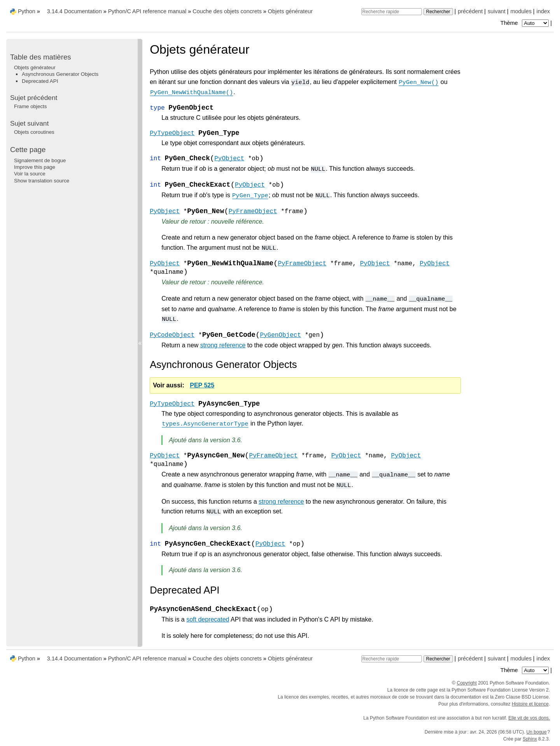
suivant (497, 11)
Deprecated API (40, 81)
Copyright (467, 683)
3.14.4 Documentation (74, 11)
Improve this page (35, 167)
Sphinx (530, 739)
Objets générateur (290, 11)
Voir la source (30, 174)
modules (521, 11)
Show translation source (42, 181)
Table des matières (41, 57)
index (543, 11)
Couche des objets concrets (227, 11)
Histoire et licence (530, 704)
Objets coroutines (34, 132)
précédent (470, 11)
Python (27, 11)
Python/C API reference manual (147, 11)
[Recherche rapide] (392, 12)
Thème (525, 23)
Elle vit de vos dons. (529, 718)
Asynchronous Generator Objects (60, 74)
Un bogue (537, 732)
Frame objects (30, 106)
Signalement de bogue (40, 160)
